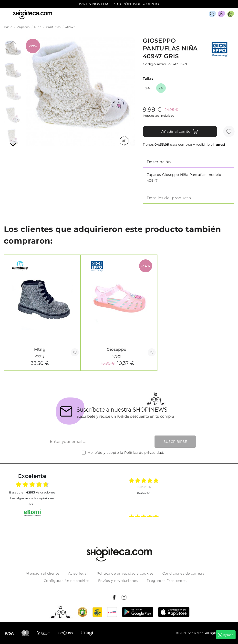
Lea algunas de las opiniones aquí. (32, 501)
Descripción (188, 162)
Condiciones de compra (183, 573)
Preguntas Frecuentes (167, 581)
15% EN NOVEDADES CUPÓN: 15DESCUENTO (119, 4)
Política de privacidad (144, 453)
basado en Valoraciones (32, 492)
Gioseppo (116, 349)
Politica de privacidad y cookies (125, 573)
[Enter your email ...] (96, 442)
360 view (124, 141)
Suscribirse (175, 442)
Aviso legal (78, 573)
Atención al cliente (42, 573)
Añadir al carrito (180, 132)
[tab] (188, 161)
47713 (40, 356)
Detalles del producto (188, 198)
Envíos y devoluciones (118, 581)
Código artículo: (157, 64)
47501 (116, 356)
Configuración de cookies (67, 581)
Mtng (40, 349)
